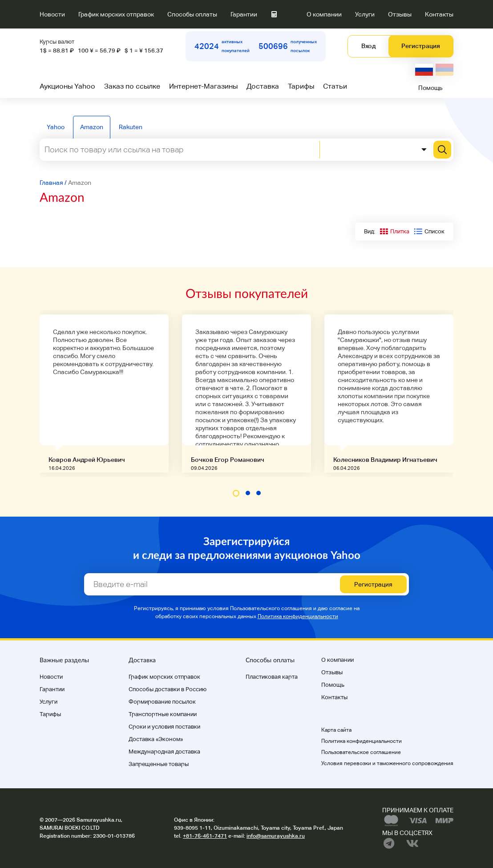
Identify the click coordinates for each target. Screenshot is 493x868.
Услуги (365, 14)
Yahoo (56, 127)
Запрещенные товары (159, 764)
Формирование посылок (162, 702)
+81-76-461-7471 (205, 836)
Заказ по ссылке (132, 86)
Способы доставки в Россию (168, 689)
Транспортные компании (163, 714)
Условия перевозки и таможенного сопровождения (387, 763)
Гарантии (244, 14)
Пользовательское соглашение (361, 752)
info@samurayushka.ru (276, 836)
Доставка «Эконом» (156, 739)
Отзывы (400, 14)
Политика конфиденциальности (298, 616)
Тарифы (301, 86)
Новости (52, 14)
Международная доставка (164, 752)
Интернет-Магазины (203, 86)
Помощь (430, 88)
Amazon (92, 127)
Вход (368, 46)
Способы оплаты (192, 14)
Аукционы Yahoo (67, 86)
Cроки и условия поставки (164, 727)
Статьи (335, 86)
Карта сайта (336, 730)
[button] (236, 493)
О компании (324, 14)
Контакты (439, 14)
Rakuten (131, 127)
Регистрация (421, 46)
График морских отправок (116, 14)
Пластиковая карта (272, 677)
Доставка (263, 86)
